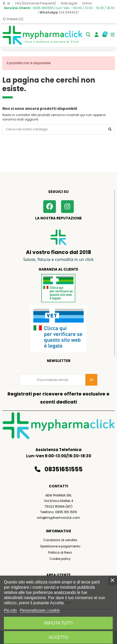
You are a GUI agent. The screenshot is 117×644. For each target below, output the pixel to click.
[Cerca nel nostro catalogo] (110, 129)
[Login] (97, 35)
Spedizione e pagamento (60, 546)
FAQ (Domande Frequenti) (36, 3)
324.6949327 (59, 12)
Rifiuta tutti (58, 623)
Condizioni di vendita (60, 540)
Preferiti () (13, 19)
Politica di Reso (60, 552)
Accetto (58, 637)
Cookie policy (60, 559)
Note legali (70, 3)
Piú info (10, 610)
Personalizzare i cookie (40, 610)
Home (87, 3)
